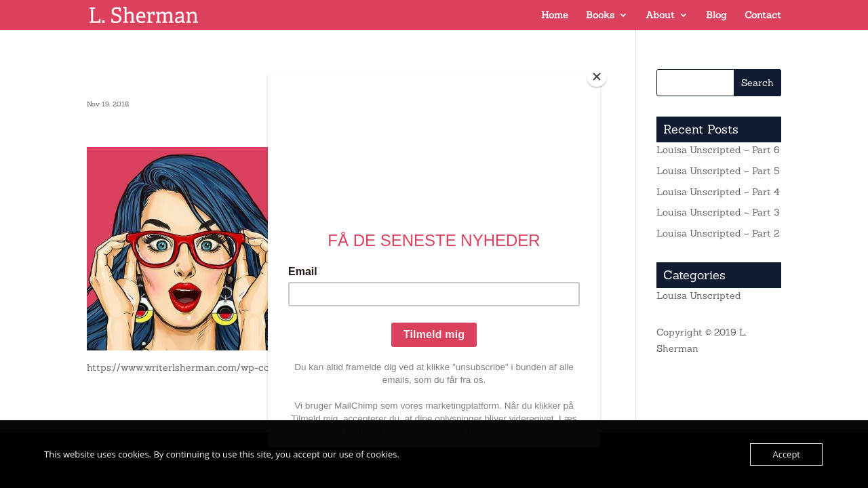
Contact (763, 16)
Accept (786, 454)
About (660, 16)
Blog (716, 16)
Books (600, 16)
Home (555, 16)
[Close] (597, 77)
